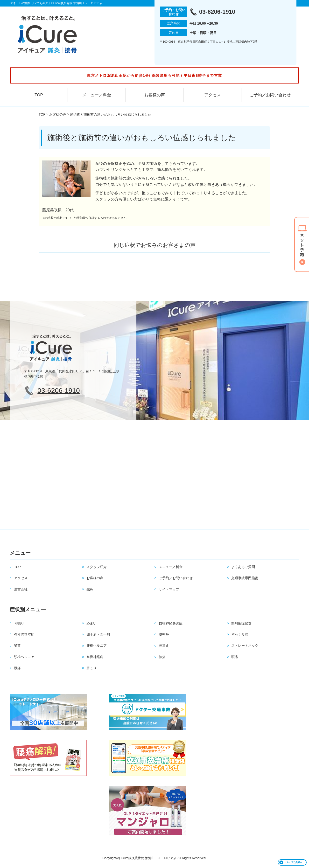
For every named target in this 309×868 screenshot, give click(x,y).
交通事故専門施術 (245, 578)
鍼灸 (90, 589)
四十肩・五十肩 (98, 634)
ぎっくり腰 (240, 634)
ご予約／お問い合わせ (270, 95)
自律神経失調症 (171, 623)
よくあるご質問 (243, 567)
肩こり (91, 668)
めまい (91, 623)
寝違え (164, 646)
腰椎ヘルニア (97, 646)
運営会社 (21, 589)
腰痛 (17, 668)
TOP (39, 95)
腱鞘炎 (164, 634)
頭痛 (235, 657)
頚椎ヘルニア (24, 657)
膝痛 (162, 657)
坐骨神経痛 (95, 657)
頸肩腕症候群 (241, 623)
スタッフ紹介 (97, 567)
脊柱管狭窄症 (24, 634)
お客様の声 (155, 95)
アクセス (212, 95)
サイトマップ (169, 589)
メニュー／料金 (97, 95)
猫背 (17, 646)
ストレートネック (245, 646)
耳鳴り (19, 623)
